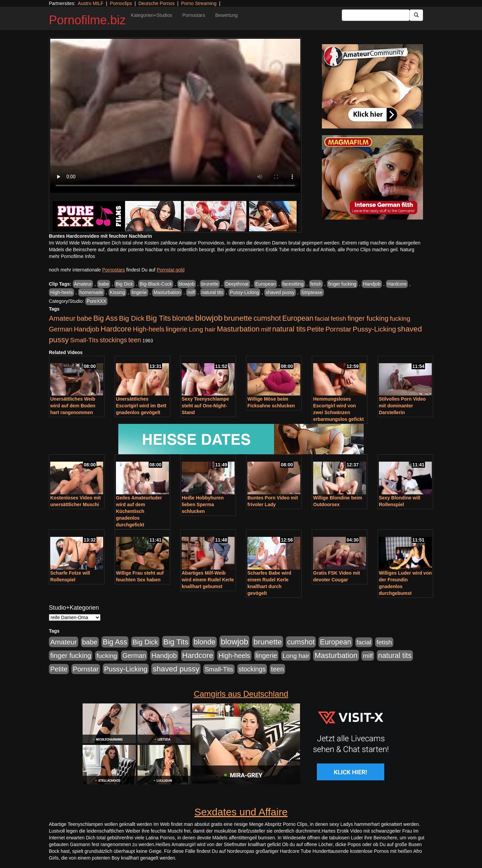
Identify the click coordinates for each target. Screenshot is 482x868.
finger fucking (342, 284)
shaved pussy (280, 292)
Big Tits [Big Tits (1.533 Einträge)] (158, 318)
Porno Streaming (199, 3)
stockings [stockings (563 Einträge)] (113, 340)
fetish (316, 284)
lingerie (139, 292)
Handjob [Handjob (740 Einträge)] (86, 329)
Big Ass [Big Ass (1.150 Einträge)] (106, 318)
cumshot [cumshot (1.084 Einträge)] (267, 318)
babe (104, 284)
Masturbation (167, 292)
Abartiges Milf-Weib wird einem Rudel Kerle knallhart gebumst (208, 580)
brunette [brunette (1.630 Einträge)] (238, 318)
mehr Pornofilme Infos (72, 256)
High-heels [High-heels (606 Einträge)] (149, 329)
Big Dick (124, 284)
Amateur (83, 284)
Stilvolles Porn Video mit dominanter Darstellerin (402, 406)
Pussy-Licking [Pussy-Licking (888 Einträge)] (374, 329)
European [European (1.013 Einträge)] (298, 318)
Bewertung (226, 15)
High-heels (62, 292)
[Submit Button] (416, 15)
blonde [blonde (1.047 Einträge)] (183, 318)
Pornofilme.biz (87, 20)
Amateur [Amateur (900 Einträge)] (62, 318)
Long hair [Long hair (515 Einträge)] (202, 329)
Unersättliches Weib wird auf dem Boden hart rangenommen (73, 406)
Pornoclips (121, 3)
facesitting (293, 284)
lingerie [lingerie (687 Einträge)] (176, 329)
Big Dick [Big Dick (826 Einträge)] (132, 318)
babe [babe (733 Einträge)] (84, 318)
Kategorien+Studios (152, 15)
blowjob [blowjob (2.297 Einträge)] (209, 318)
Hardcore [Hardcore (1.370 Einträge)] (116, 329)
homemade (91, 292)
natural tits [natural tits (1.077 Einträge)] (289, 329)
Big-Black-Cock (156, 284)
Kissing (117, 292)
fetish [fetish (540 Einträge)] (338, 319)
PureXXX (96, 301)
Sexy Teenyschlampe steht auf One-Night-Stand (205, 406)
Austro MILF (91, 3)
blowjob (187, 284)
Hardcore (397, 284)
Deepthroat (237, 284)
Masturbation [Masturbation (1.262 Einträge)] (238, 329)
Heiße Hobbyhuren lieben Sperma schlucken (203, 504)
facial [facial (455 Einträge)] (322, 319)
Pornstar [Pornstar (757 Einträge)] (339, 329)
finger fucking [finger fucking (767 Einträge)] (368, 318)
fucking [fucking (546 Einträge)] (400, 319)
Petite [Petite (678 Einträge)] (316, 329)
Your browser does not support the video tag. (175, 116)
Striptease (312, 292)
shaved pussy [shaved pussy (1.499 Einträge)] (176, 669)
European (265, 284)
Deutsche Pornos (157, 3)
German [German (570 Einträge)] (61, 329)
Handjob (372, 284)
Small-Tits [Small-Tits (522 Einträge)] (84, 340)
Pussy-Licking (244, 292)
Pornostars (194, 15)
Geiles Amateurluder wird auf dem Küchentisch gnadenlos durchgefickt (139, 511)
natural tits (213, 292)
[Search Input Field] (376, 15)
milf (191, 292)
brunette (210, 284)
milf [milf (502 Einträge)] (266, 329)
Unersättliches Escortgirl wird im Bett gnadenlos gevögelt (141, 406)
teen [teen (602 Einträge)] (135, 340)
